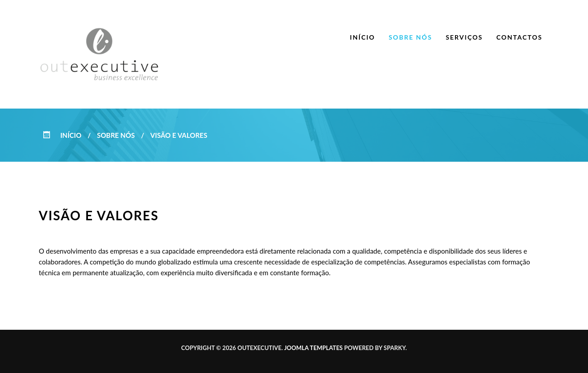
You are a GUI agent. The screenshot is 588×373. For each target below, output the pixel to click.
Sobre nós (410, 37)
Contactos (519, 37)
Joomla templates (313, 348)
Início (363, 37)
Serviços (464, 37)
